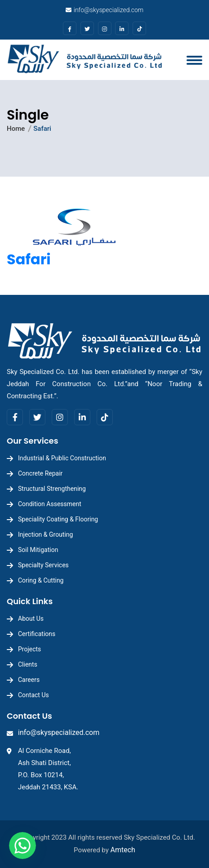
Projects (29, 649)
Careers (29, 680)
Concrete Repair (40, 473)
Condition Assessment (50, 504)
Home (16, 129)
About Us (31, 619)
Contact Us (33, 695)
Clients (28, 664)
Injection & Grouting (45, 534)
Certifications (37, 634)
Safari (29, 259)
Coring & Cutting (41, 580)
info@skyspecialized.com (109, 10)
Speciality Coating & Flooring (58, 519)
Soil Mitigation (38, 550)
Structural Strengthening (52, 489)
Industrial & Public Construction (62, 458)
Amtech (123, 850)
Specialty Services (43, 565)
